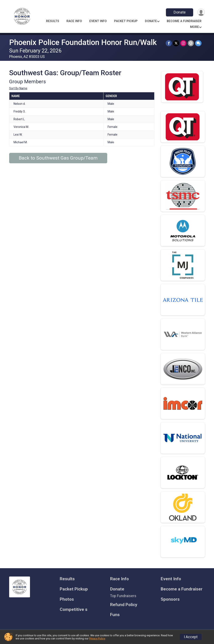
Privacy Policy (97, 638)
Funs (115, 615)
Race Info (74, 21)
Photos (67, 599)
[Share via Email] (191, 43)
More (195, 27)
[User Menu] (201, 12)
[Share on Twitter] (176, 43)
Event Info (98, 21)
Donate (179, 12)
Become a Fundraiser (184, 21)
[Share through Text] (198, 43)
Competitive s (74, 610)
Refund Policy (124, 605)
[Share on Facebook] (169, 43)
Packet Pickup (126, 21)
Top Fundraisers (123, 596)
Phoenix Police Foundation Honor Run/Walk (83, 42)
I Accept (191, 637)
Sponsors (170, 599)
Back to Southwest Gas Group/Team (58, 158)
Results (53, 21)
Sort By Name (18, 88)
